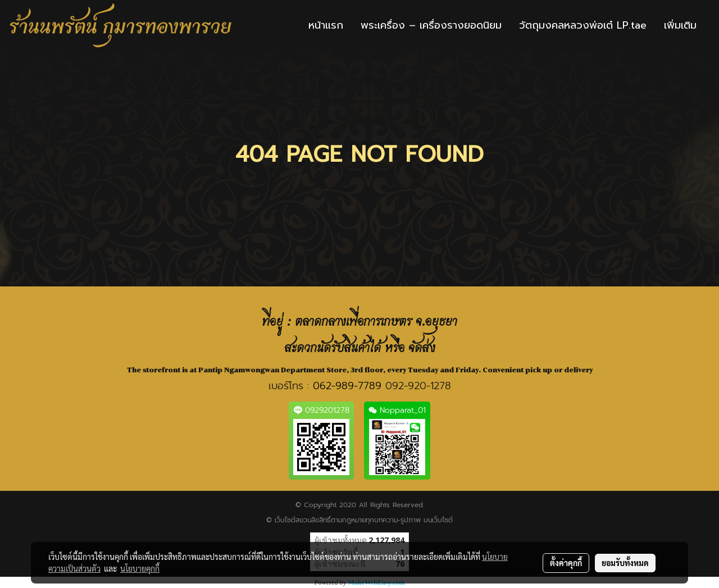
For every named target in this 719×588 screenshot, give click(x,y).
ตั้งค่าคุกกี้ (566, 563)
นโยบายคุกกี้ (140, 568)
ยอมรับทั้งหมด (625, 563)
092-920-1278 (418, 386)
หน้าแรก (326, 25)
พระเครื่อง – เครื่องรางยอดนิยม (431, 25)
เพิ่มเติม (680, 25)
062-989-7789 (347, 386)
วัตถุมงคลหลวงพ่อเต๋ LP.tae (583, 25)
